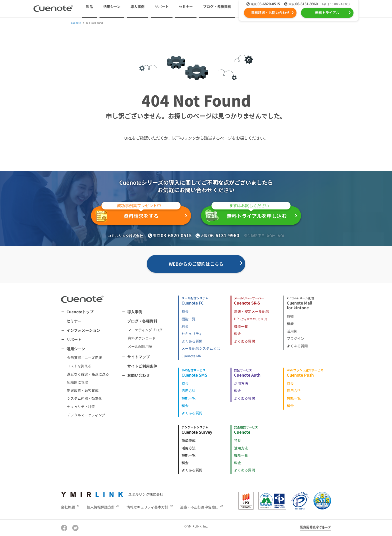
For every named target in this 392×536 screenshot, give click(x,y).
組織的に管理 (77, 382)
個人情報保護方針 (101, 507)
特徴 (290, 316)
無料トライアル (327, 13)
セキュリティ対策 (81, 407)
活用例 (292, 331)
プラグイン (295, 338)
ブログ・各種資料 (142, 321)
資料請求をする (138, 214)
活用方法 (188, 391)
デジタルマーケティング (86, 415)
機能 (290, 324)
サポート (162, 7)
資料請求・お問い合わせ (270, 13)
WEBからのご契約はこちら (196, 264)
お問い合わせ (138, 375)
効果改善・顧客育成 (83, 390)
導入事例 (137, 7)
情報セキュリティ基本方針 (147, 507)
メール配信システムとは (201, 348)
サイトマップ (138, 357)
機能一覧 (188, 319)
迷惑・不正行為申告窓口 (199, 507)
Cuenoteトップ (80, 312)
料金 (185, 326)
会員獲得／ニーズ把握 (84, 358)
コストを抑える (79, 366)
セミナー (186, 7)
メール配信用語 (140, 346)
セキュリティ (192, 334)
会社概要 (68, 507)
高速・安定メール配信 (251, 311)
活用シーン (76, 349)
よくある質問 (192, 341)
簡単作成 (188, 440)
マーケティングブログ (145, 330)
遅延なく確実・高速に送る (88, 374)
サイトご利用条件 (142, 366)
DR (251, 319)
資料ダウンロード (142, 338)
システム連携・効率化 (84, 398)
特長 (185, 311)
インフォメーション (83, 330)
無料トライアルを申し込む (248, 214)
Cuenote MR (191, 356)
